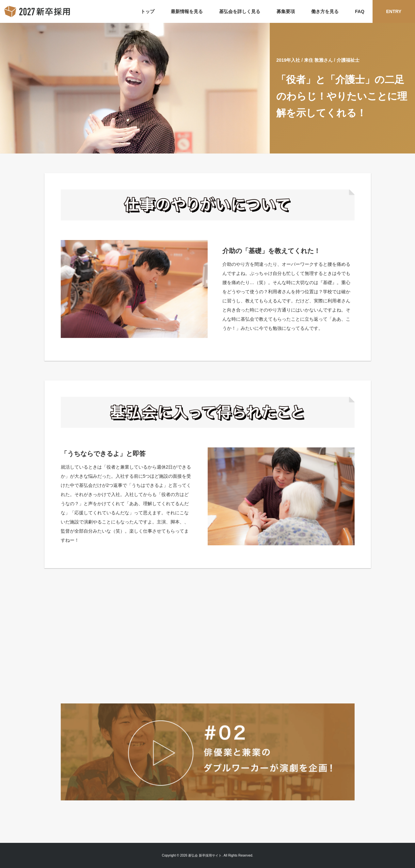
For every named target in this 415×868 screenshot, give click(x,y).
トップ (148, 11)
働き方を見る (325, 11)
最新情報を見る (187, 11)
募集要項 (286, 11)
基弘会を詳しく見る (240, 11)
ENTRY (394, 11)
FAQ (360, 11)
